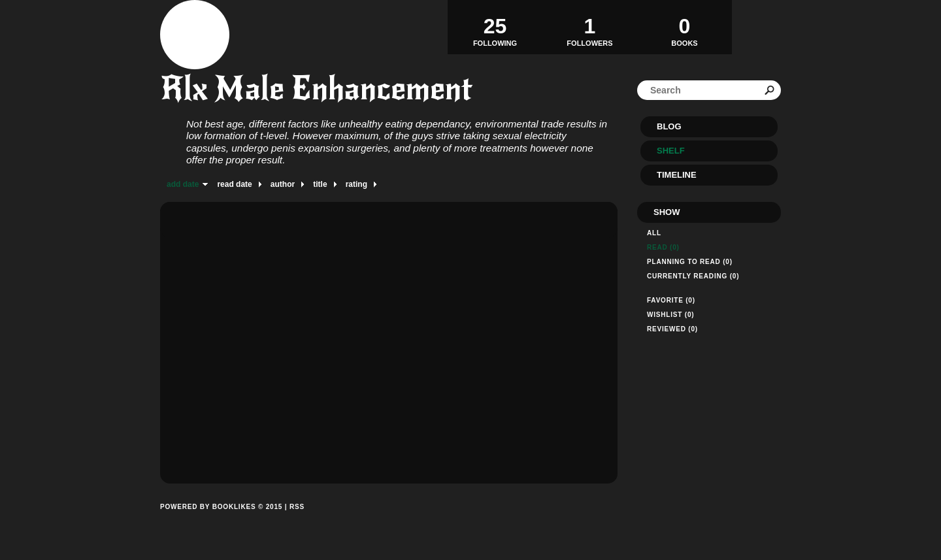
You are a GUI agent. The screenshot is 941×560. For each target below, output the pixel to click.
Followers (590, 27)
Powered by (221, 521)
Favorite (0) (671, 300)
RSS (297, 507)
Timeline (677, 175)
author (283, 184)
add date (183, 184)
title (320, 184)
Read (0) (663, 247)
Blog (669, 126)
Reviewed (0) (672, 329)
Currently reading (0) (693, 276)
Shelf (671, 151)
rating (356, 184)
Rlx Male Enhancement (316, 89)
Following (495, 27)
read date (234, 184)
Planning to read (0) (690, 262)
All (654, 233)
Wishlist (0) (670, 315)
